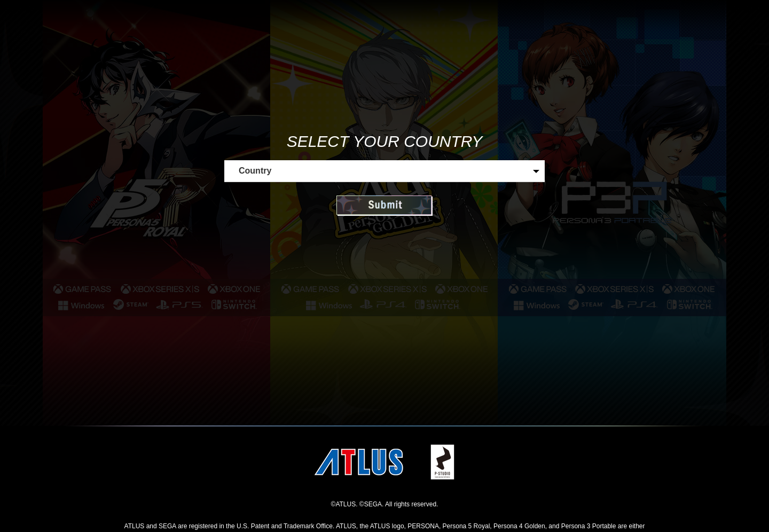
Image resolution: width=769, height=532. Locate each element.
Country (255, 171)
